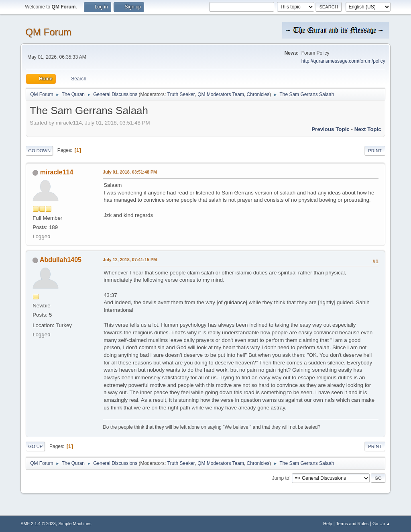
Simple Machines (75, 524)
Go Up (35, 446)
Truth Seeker (181, 94)
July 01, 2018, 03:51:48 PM (130, 172)
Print (375, 151)
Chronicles (258, 94)
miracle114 (57, 172)
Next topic (368, 129)
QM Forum (48, 32)
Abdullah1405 (61, 260)
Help (328, 524)
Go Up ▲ (381, 524)
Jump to (281, 478)
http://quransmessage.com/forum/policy (343, 61)
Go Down (39, 151)
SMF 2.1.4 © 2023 (38, 524)
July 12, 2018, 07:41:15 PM (130, 260)
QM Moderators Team (221, 94)
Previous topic (331, 129)
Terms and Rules (352, 524)
